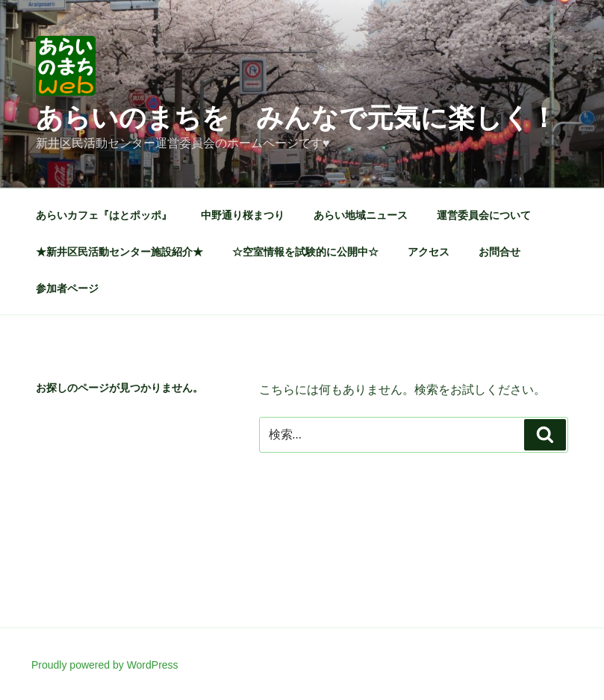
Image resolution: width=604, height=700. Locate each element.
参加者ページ (67, 288)
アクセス (429, 252)
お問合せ (499, 252)
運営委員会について (484, 215)
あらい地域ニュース (361, 215)
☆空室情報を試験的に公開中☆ (305, 252)
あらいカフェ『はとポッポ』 (104, 215)
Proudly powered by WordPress (105, 665)
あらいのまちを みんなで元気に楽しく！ (296, 118)
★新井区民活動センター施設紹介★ (119, 252)
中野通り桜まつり (243, 215)
